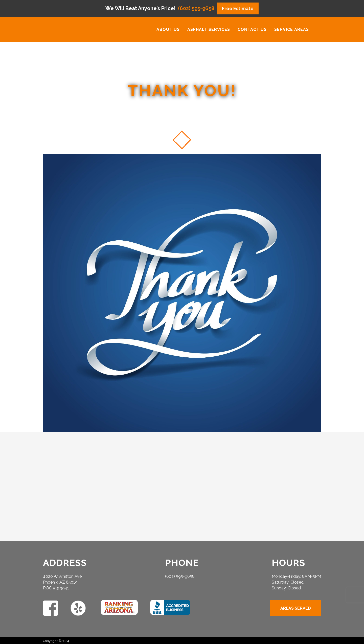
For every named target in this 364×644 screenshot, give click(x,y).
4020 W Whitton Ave (62, 576)
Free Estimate (238, 8)
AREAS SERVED (296, 608)
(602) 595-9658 (196, 8)
